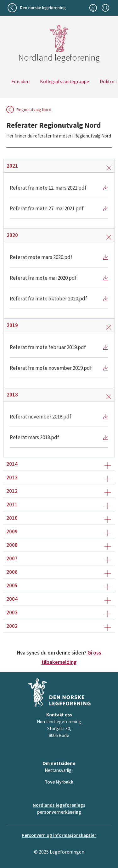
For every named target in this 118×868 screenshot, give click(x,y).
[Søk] (105, 8)
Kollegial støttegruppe (65, 81)
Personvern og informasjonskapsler (59, 835)
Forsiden (20, 81)
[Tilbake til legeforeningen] (37, 8)
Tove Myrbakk (59, 782)
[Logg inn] (93, 8)
